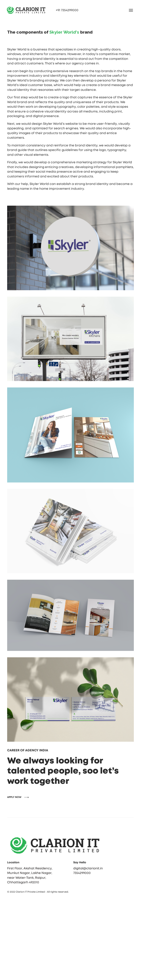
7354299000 (82, 878)
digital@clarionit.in (88, 873)
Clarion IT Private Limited (30, 892)
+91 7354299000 (67, 10)
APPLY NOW (14, 809)
